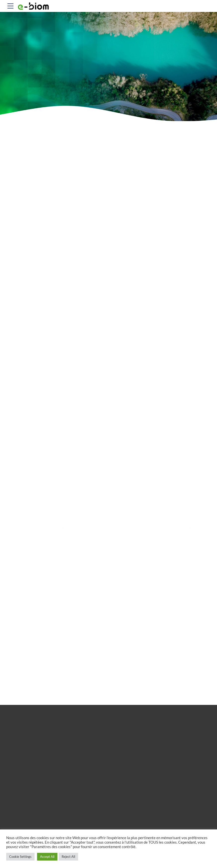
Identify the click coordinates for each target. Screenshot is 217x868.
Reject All (68, 857)
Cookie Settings (20, 857)
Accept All (47, 857)
